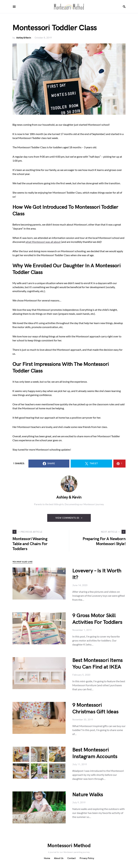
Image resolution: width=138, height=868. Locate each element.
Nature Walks (88, 795)
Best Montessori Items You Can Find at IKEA (97, 664)
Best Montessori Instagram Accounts (95, 753)
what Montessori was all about (43, 242)
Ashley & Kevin (24, 38)
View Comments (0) (67, 518)
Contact (71, 858)
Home (47, 858)
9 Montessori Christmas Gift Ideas (95, 708)
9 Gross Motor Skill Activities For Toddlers (97, 619)
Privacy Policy (87, 858)
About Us (59, 858)
